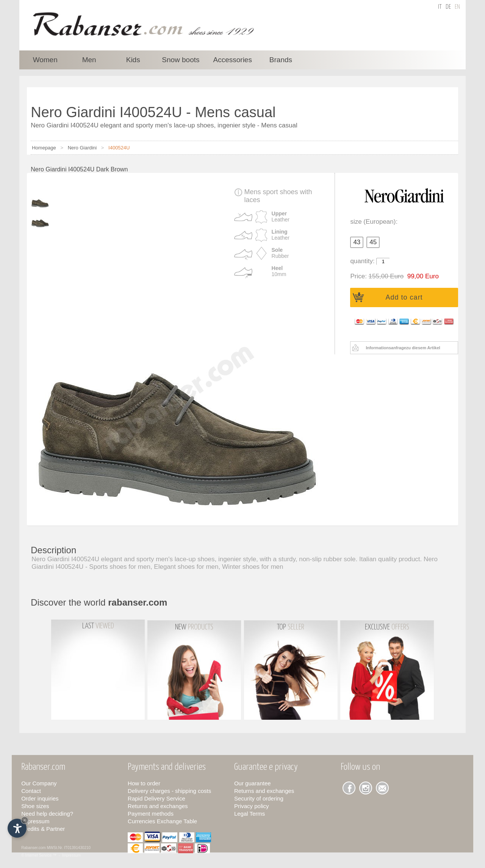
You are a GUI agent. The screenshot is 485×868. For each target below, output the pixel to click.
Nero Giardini (82, 148)
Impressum (35, 820)
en (457, 7)
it (440, 7)
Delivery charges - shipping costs (169, 790)
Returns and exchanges (158, 805)
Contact (31, 790)
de (448, 7)
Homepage (44, 148)
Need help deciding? (47, 813)
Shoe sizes (35, 805)
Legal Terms (250, 813)
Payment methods (151, 813)
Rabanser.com (33, 847)
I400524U (119, 148)
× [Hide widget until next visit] (25, 820)
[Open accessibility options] (17, 828)
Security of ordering (259, 798)
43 (357, 242)
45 (373, 242)
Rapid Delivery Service (156, 798)
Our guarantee (253, 782)
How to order (144, 782)
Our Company (39, 782)
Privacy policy (252, 805)
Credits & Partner (43, 828)
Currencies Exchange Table (162, 820)
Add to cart (404, 297)
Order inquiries (40, 798)
